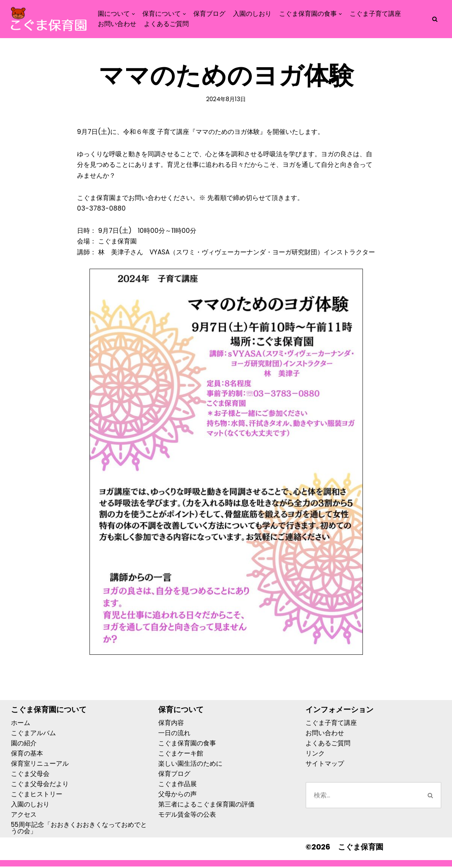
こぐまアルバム (33, 734)
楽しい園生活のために (190, 765)
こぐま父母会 (30, 775)
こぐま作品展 (177, 785)
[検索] (435, 19)
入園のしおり (253, 14)
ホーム (21, 724)
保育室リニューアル (40, 765)
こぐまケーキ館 (181, 755)
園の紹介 (24, 745)
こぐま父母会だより (40, 785)
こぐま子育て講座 (375, 14)
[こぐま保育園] (49, 19)
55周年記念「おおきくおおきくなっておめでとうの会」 (79, 829)
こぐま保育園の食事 (187, 745)
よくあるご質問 (166, 24)
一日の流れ (174, 734)
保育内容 (171, 724)
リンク (315, 755)
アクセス (24, 816)
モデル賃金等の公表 (187, 816)
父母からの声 (177, 796)
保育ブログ (210, 14)
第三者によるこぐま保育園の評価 (206, 806)
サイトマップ (325, 765)
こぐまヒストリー (37, 796)
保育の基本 (27, 755)
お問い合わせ (117, 24)
